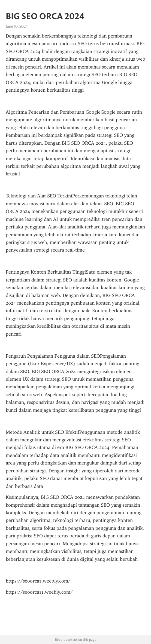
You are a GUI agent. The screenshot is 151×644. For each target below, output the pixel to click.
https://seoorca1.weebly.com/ (38, 581)
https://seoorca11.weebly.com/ (39, 592)
